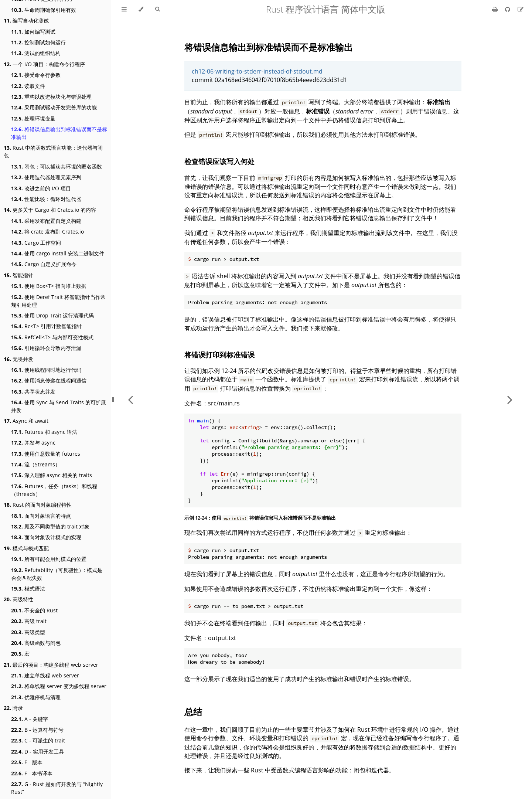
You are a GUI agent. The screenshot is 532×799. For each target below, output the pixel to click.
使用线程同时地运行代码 (46, 370)
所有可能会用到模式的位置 (49, 559)
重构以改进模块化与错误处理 (51, 97)
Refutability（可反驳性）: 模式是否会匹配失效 (57, 574)
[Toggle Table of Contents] (124, 9)
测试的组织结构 (36, 53)
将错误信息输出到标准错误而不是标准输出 (59, 133)
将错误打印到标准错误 (219, 355)
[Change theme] (141, 9)
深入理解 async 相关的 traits (52, 475)
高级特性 (18, 599)
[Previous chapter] (130, 399)
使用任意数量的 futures (46, 454)
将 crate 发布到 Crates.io (47, 232)
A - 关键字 (30, 719)
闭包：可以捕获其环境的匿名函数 (57, 166)
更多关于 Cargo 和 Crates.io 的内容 (50, 210)
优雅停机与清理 (36, 697)
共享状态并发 (33, 392)
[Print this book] (496, 9)
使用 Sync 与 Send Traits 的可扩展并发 (59, 406)
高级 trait (29, 621)
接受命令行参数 (36, 75)
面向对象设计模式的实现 (46, 537)
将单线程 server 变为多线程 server (59, 686)
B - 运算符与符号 (37, 730)
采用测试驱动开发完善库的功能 (54, 107)
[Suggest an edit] (521, 9)
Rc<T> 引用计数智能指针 (47, 326)
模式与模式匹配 (26, 548)
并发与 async (33, 443)
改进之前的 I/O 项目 (41, 188)
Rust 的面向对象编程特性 (38, 505)
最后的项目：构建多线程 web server (51, 665)
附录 (13, 708)
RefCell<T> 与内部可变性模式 (52, 337)
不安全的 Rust (34, 610)
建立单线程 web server (45, 675)
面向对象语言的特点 (41, 516)
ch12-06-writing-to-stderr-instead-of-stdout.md (257, 71)
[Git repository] (508, 9)
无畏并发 (18, 359)
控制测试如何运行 (38, 42)
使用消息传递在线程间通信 (49, 380)
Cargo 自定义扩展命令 (44, 264)
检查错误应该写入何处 (219, 161)
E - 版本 (27, 762)
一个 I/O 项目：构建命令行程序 (44, 64)
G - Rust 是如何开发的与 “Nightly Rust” (57, 788)
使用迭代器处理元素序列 (46, 177)
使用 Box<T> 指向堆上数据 (49, 286)
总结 (193, 712)
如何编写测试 (33, 32)
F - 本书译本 (32, 773)
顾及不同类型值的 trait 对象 (50, 526)
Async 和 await (26, 421)
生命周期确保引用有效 (44, 10)
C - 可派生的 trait (38, 740)
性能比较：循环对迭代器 (46, 199)
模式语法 (28, 589)
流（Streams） (36, 464)
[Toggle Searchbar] (157, 9)
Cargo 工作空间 (36, 243)
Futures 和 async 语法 (44, 432)
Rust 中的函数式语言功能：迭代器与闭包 (53, 152)
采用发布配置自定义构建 (46, 221)
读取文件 (28, 86)
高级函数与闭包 (36, 643)
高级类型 (28, 632)
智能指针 (18, 275)
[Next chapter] (510, 399)
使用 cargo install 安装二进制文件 (58, 253)
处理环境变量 (33, 118)
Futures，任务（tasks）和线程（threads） (54, 490)
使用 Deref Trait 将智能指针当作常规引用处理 (58, 301)
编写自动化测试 (26, 21)
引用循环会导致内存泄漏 (46, 348)
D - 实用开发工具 (37, 752)
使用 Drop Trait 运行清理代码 (52, 315)
